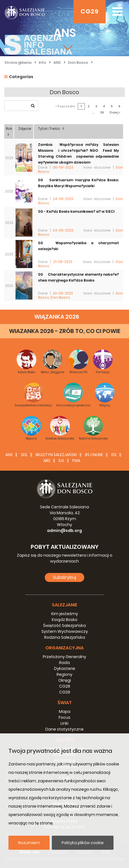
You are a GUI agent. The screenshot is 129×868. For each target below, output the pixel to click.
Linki (64, 723)
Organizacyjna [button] (64, 648)
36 (102, 112)
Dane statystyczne (64, 729)
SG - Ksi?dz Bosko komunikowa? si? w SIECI (76, 211)
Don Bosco (78, 63)
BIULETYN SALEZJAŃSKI (56, 455)
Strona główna (18, 63)
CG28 (65, 686)
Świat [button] (65, 703)
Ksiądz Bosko (65, 620)
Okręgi (65, 680)
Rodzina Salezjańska (65, 637)
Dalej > (115, 112)
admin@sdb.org (64, 531)
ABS (47, 461)
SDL (24, 455)
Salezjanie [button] (64, 605)
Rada (64, 663)
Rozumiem (29, 843)
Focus (64, 717)
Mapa (65, 711)
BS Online (94, 455)
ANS (57, 63)
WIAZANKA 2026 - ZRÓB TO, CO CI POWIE (65, 331)
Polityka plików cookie (83, 843)
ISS (114, 455)
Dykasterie (65, 668)
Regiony (64, 674)
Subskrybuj (64, 577)
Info (43, 63)
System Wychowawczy (65, 631)
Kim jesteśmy (65, 614)
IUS (61, 461)
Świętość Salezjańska (64, 625)
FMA (76, 461)
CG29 (90, 11)
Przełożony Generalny (64, 657)
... (93, 112)
